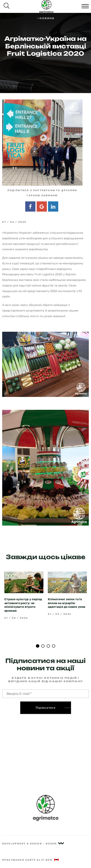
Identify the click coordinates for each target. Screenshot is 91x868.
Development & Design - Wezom (33, 844)
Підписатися (46, 699)
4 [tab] (54, 637)
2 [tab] (43, 637)
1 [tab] (38, 637)
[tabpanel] (24, 586)
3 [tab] (48, 637)
